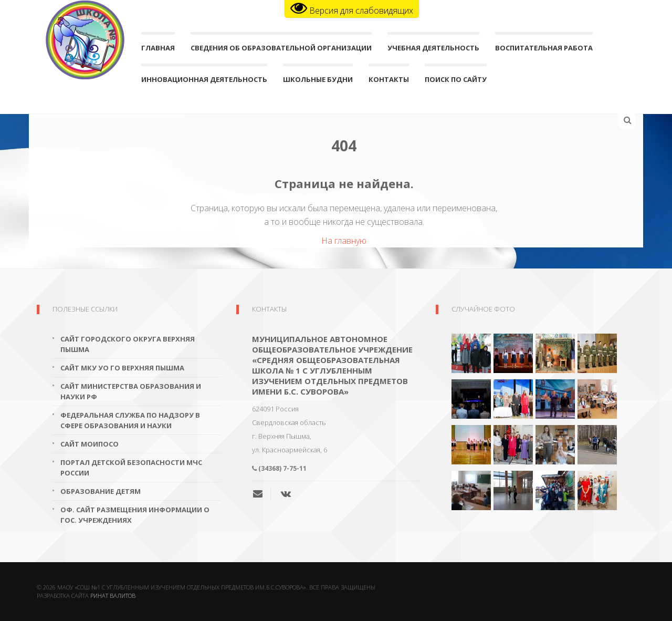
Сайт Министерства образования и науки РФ (131, 391)
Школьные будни (318, 82)
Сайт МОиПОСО (90, 444)
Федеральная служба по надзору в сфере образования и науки (130, 420)
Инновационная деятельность (204, 82)
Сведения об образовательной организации (281, 50)
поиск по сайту (456, 82)
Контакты (389, 82)
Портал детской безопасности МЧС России (131, 468)
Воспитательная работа (544, 50)
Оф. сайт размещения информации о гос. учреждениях (135, 515)
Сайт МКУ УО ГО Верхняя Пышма (122, 368)
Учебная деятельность (433, 50)
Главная (158, 50)
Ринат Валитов (113, 596)
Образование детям (101, 491)
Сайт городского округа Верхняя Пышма (128, 344)
